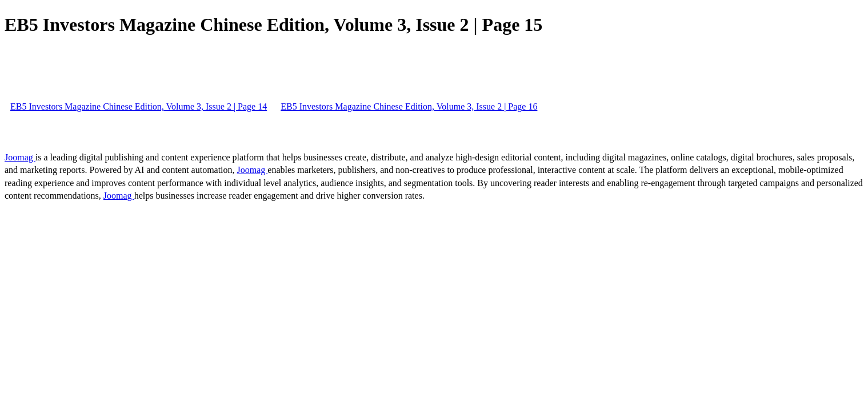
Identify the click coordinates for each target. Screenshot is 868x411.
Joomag (20, 157)
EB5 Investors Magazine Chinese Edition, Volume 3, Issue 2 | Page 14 (139, 106)
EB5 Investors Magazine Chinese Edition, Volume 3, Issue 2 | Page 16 (409, 106)
